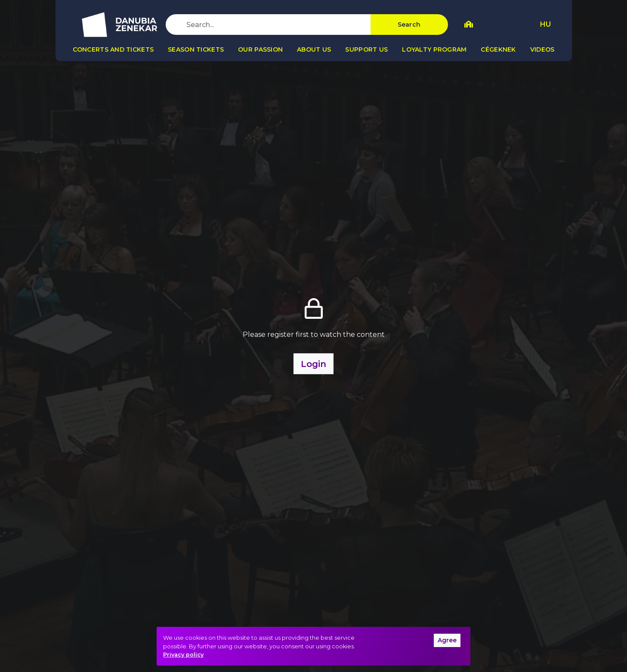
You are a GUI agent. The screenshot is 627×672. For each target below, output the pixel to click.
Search (409, 25)
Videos (542, 49)
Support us (366, 49)
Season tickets (196, 49)
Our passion (260, 49)
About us (314, 49)
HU (545, 24)
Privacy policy (183, 655)
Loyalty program (434, 49)
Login (313, 364)
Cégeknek (498, 49)
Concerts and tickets (113, 49)
